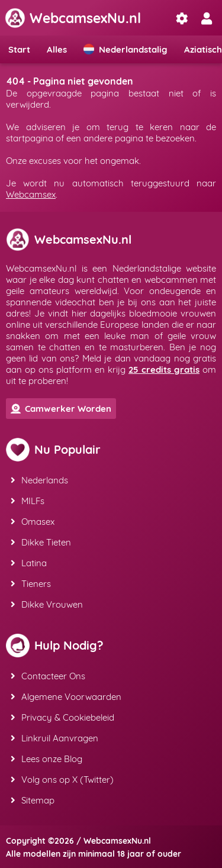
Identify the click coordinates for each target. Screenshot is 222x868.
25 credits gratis (164, 370)
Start (19, 49)
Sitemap (33, 800)
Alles (57, 49)
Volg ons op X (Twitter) (62, 780)
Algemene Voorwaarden (66, 697)
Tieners (31, 584)
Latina (29, 563)
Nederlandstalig (126, 49)
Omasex (33, 522)
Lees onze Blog (46, 759)
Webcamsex (31, 194)
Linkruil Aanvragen (54, 738)
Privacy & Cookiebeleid (62, 717)
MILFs (28, 501)
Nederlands (39, 480)
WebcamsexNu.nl (73, 18)
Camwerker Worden (61, 409)
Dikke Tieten (41, 542)
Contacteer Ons (48, 676)
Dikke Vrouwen (47, 604)
